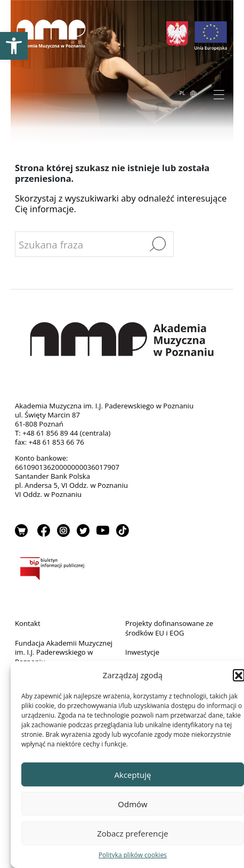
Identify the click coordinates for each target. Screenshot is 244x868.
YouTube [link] (103, 531)
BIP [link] (122, 570)
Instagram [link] (63, 531)
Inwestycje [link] (142, 652)
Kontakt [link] (28, 623)
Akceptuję (133, 775)
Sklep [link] (21, 531)
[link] (14, 46)
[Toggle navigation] (219, 94)
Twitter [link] (83, 531)
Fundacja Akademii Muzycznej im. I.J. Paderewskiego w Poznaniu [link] (64, 652)
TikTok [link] (123, 531)
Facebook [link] (44, 531)
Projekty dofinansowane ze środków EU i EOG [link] (169, 628)
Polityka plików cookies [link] (133, 855)
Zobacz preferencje (133, 833)
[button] (239, 675)
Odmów (132, 804)
